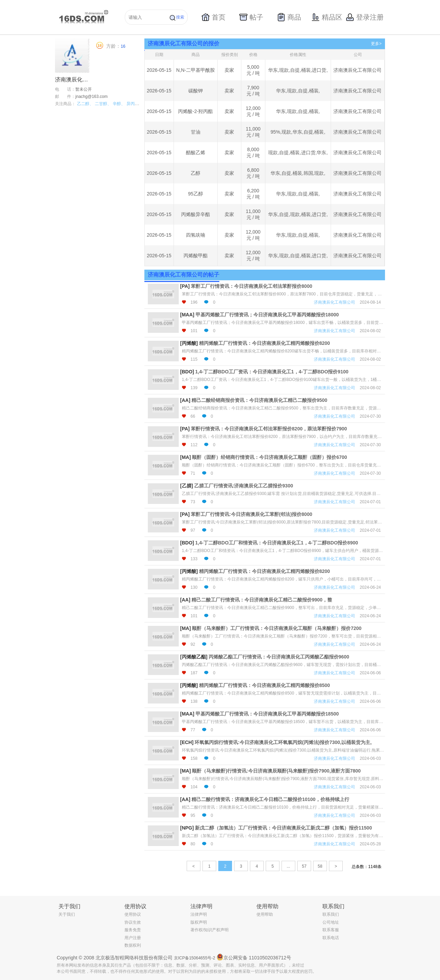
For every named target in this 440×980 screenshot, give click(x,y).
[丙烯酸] (189, 343)
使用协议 (133, 914)
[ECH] (187, 742)
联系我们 (331, 914)
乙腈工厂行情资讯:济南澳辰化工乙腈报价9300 (244, 486)
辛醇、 (119, 104)
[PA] (185, 286)
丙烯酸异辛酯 (196, 214)
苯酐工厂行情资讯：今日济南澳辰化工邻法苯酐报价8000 (251, 286)
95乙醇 (196, 194)
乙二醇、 (85, 104)
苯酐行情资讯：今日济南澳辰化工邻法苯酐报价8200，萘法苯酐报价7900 (269, 429)
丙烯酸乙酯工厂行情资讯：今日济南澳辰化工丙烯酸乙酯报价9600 (279, 657)
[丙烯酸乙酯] (194, 657)
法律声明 (199, 914)
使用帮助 (265, 914)
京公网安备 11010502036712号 (254, 957)
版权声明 (199, 922)
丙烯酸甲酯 (196, 256)
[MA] (185, 457)
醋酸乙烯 (196, 153)
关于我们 (67, 914)
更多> (376, 44)
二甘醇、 (103, 104)
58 (320, 866)
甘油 (196, 132)
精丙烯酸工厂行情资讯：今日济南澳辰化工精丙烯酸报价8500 (265, 685)
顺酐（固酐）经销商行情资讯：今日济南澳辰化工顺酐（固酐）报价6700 (269, 457)
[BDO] (187, 372)
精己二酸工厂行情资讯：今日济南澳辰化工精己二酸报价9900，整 (262, 600)
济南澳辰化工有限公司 (357, 70)
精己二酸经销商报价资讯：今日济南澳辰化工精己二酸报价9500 (259, 400)
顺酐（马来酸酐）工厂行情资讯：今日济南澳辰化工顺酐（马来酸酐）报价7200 (277, 628)
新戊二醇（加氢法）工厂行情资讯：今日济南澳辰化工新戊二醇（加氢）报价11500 (283, 828)
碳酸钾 (196, 91)
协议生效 (133, 922)
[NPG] (187, 828)
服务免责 (133, 930)
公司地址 (331, 922)
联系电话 (331, 938)
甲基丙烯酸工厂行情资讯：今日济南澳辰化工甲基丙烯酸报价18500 (267, 714)
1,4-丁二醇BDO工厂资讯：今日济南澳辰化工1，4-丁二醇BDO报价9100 (272, 372)
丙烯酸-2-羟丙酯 (195, 111)
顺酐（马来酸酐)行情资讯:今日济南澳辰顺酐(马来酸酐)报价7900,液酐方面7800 (276, 771)
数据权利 (133, 945)
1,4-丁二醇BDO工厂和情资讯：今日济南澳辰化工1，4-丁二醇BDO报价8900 (277, 543)
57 (304, 866)
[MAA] (187, 315)
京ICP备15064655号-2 (195, 958)
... (288, 866)
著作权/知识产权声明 (210, 930)
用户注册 (133, 938)
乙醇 (196, 173)
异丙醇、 (135, 104)
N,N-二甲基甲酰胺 (195, 70)
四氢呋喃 (196, 235)
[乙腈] (186, 486)
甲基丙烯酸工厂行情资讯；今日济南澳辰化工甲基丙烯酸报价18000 (267, 315)
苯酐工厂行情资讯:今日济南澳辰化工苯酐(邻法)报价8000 (251, 514)
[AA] (185, 400)
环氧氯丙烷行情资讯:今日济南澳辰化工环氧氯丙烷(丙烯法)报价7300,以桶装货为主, (283, 742)
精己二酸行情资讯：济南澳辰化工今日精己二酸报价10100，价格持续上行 (270, 799)
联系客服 (331, 930)
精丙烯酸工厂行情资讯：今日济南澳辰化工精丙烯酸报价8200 (265, 343)
